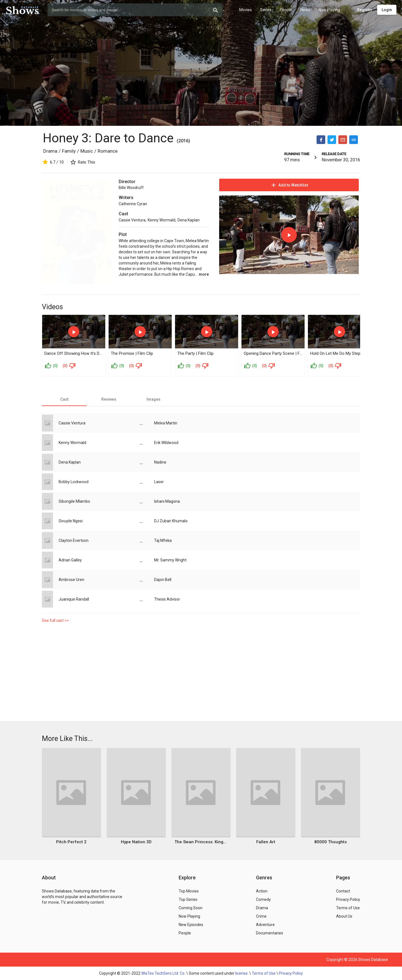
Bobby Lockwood (74, 482)
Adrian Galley (70, 560)
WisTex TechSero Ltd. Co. (163, 973)
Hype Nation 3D (136, 842)
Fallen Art (266, 842)
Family (69, 151)
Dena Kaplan (189, 220)
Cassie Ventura (132, 220)
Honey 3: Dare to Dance (108, 138)
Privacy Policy (291, 973)
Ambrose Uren (71, 580)
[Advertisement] (201, 674)
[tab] (64, 399)
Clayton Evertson (74, 540)
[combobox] (135, 10)
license (241, 973)
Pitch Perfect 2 (71, 842)
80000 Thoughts (331, 842)
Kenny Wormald (161, 220)
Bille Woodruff (131, 188)
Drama (50, 151)
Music (87, 151)
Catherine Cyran (133, 204)
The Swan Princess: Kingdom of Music (201, 842)
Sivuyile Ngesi (71, 521)
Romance (108, 151)
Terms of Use (264, 973)
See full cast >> (55, 620)
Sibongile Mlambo (74, 501)
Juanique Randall (74, 599)
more (204, 274)
